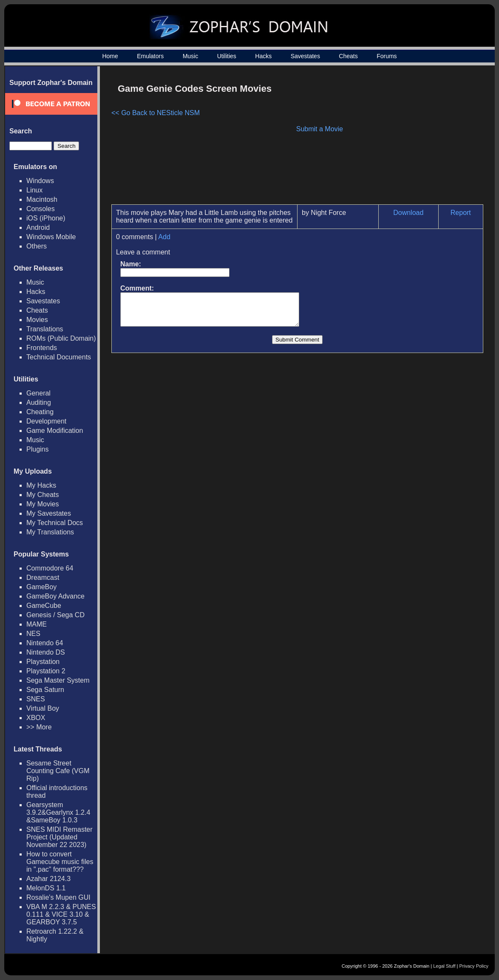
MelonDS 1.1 (46, 888)
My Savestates (49, 513)
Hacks (263, 56)
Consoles (41, 209)
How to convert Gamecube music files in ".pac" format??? (60, 862)
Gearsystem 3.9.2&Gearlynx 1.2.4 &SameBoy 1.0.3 (58, 812)
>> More (39, 727)
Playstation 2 (46, 671)
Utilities (227, 56)
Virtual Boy (43, 708)
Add (164, 237)
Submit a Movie (320, 129)
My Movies (43, 504)
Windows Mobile (51, 237)
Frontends (42, 348)
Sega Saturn (45, 690)
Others (37, 246)
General (38, 393)
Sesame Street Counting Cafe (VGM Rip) (58, 771)
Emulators (150, 56)
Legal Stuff (444, 966)
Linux (34, 190)
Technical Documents (59, 357)
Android (38, 227)
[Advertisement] (411, 138)
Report (461, 213)
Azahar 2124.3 (48, 879)
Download (408, 213)
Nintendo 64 (45, 643)
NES (33, 634)
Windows (40, 181)
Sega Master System (58, 680)
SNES (36, 699)
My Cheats (43, 495)
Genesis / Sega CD (55, 615)
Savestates (305, 56)
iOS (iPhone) (46, 218)
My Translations (50, 532)
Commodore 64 (50, 568)
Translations (45, 329)
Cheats (348, 56)
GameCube (44, 606)
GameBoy (41, 587)
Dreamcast (43, 578)
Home (110, 56)
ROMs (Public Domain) (61, 338)
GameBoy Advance (55, 596)
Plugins (37, 449)
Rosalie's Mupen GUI (58, 897)
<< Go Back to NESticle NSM (156, 113)
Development (46, 421)
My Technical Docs (55, 523)
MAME (37, 624)
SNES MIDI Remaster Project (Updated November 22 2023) (60, 837)
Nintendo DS (46, 652)
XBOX (36, 718)
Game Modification (55, 431)
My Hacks (41, 485)
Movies (37, 320)
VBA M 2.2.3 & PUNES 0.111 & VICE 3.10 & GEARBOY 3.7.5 (61, 914)
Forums (387, 56)
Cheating (40, 412)
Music (191, 56)
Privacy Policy (474, 966)
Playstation (43, 662)
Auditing (39, 402)
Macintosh (42, 199)
